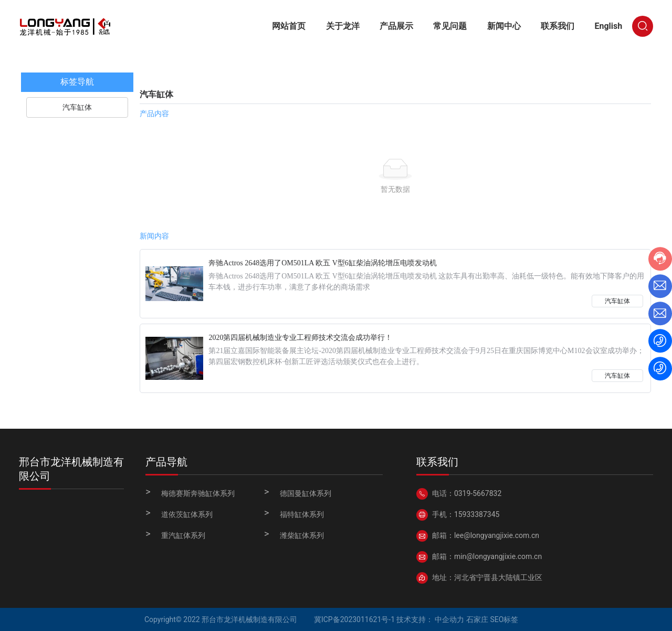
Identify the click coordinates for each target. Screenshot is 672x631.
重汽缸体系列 (183, 535)
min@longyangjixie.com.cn (498, 556)
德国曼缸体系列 (306, 493)
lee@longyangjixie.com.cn (497, 535)
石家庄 (477, 619)
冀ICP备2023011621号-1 (354, 619)
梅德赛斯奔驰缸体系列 (198, 493)
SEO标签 (504, 619)
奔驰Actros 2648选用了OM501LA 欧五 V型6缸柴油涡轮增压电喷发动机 (322, 263)
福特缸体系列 (302, 514)
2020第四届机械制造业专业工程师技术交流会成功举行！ (300, 338)
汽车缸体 (617, 301)
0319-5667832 (478, 493)
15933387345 (477, 514)
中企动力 (449, 619)
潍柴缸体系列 (302, 535)
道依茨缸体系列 (187, 514)
